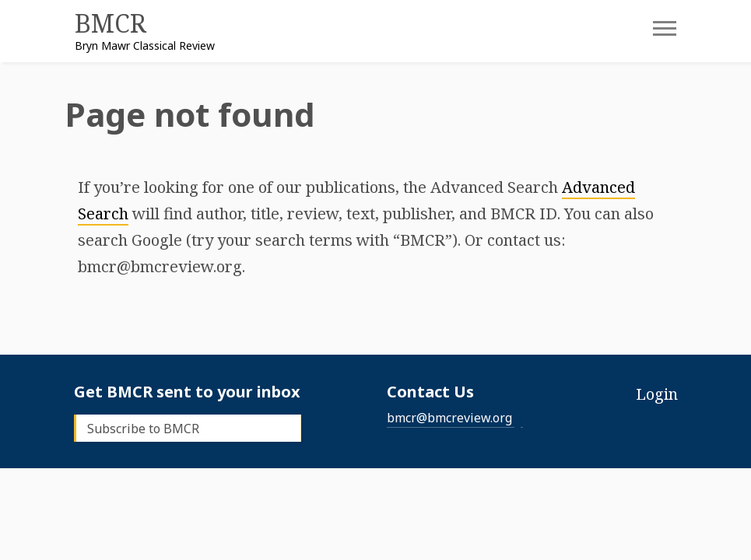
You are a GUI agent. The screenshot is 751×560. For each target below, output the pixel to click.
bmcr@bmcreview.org (449, 418)
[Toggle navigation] (653, 33)
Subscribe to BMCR (143, 429)
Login (657, 394)
